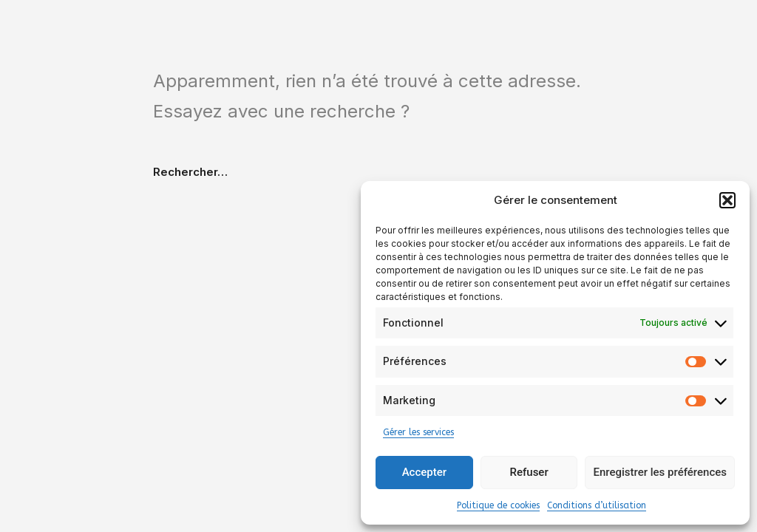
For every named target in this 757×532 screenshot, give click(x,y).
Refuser (529, 472)
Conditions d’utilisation (597, 505)
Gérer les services (418, 432)
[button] (727, 200)
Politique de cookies (498, 505)
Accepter (424, 472)
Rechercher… (190, 172)
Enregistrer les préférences (660, 472)
